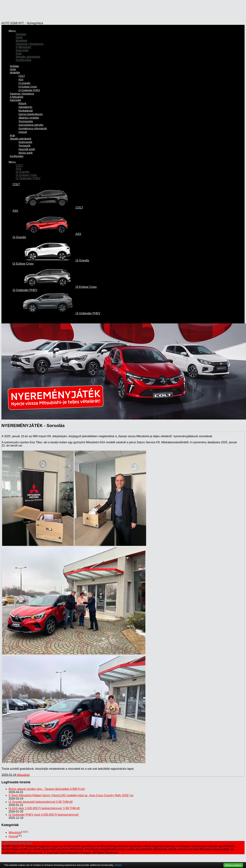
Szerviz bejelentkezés (31, 114)
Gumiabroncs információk (33, 128)
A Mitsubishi (23, 47)
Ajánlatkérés (25, 107)
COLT (22, 76)
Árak (19, 54)
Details (118, 865)
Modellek (21, 41)
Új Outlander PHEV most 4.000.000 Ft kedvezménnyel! (44, 815)
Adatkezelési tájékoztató (17, 843)
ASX (21, 80)
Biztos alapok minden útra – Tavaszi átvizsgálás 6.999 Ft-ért (47, 789)
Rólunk (22, 103)
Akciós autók (26, 153)
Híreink (13, 836)
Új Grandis (24, 83)
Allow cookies (233, 865)
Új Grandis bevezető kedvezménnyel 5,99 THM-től (41, 802)
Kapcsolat (22, 50)
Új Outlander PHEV (28, 178)
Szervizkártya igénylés (31, 125)
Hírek (19, 37)
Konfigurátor (24, 60)
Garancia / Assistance (30, 44)
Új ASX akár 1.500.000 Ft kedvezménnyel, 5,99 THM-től (44, 808)
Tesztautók (24, 146)
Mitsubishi (23, 775)
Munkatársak (26, 111)
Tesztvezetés (26, 121)
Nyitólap (21, 34)
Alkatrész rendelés (29, 118)
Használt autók (27, 149)
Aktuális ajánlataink (28, 57)
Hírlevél (23, 132)
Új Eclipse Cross (28, 87)
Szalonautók (25, 142)
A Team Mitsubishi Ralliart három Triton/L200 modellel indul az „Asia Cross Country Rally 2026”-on (71, 795)
